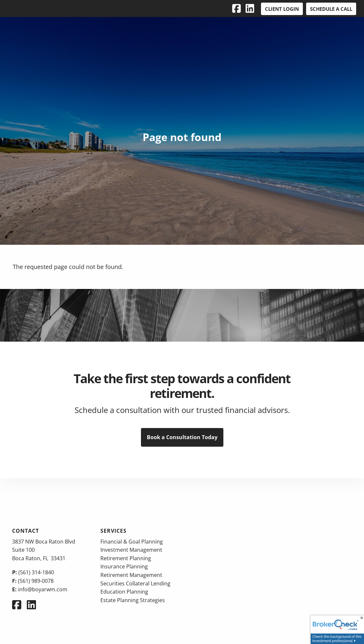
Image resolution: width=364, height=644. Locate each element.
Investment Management (131, 550)
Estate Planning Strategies (133, 600)
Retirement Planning (126, 558)
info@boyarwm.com (43, 589)
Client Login (282, 9)
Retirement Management (131, 575)
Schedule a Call (331, 9)
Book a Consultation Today (182, 437)
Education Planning (124, 592)
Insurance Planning (124, 566)
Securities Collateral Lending (135, 583)
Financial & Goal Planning (132, 542)
